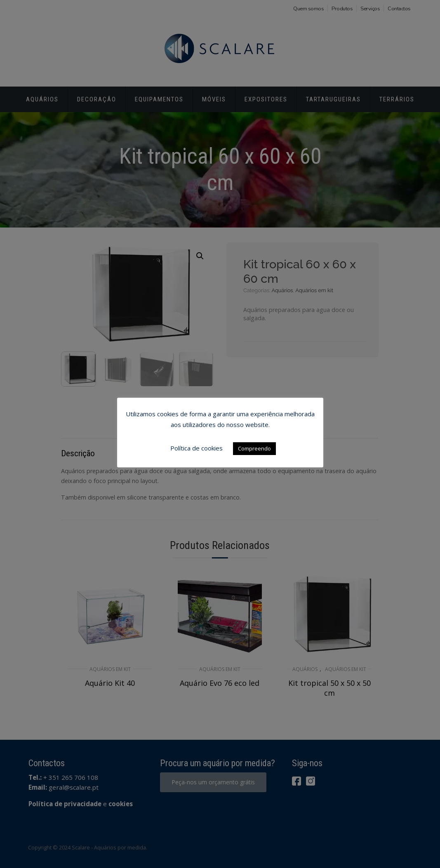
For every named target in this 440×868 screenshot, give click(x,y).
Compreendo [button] (254, 448)
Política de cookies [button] (196, 448)
